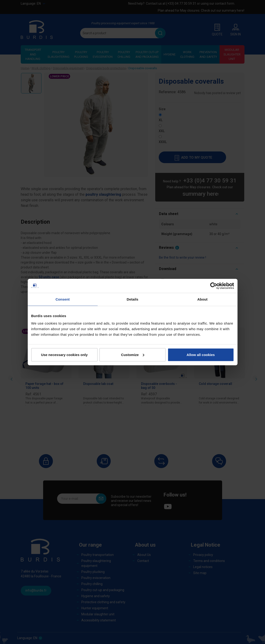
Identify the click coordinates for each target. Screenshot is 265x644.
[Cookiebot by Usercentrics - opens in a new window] (214, 286)
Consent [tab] (63, 299)
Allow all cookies (201, 355)
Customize (133, 355)
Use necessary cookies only (64, 355)
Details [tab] (133, 299)
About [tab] (203, 299)
